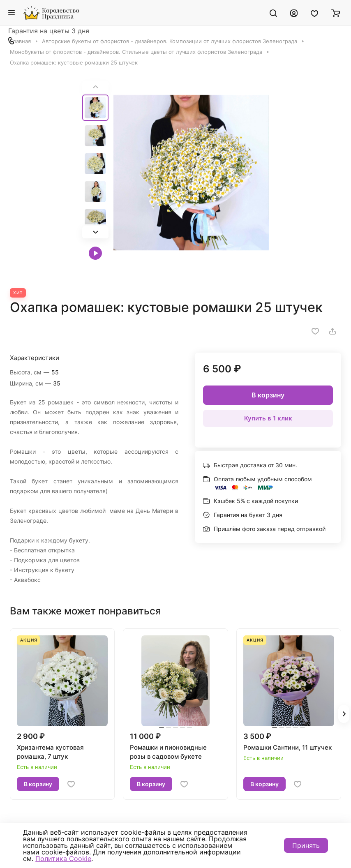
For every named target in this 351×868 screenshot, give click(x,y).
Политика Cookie (63, 859)
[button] (95, 232)
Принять (306, 845)
